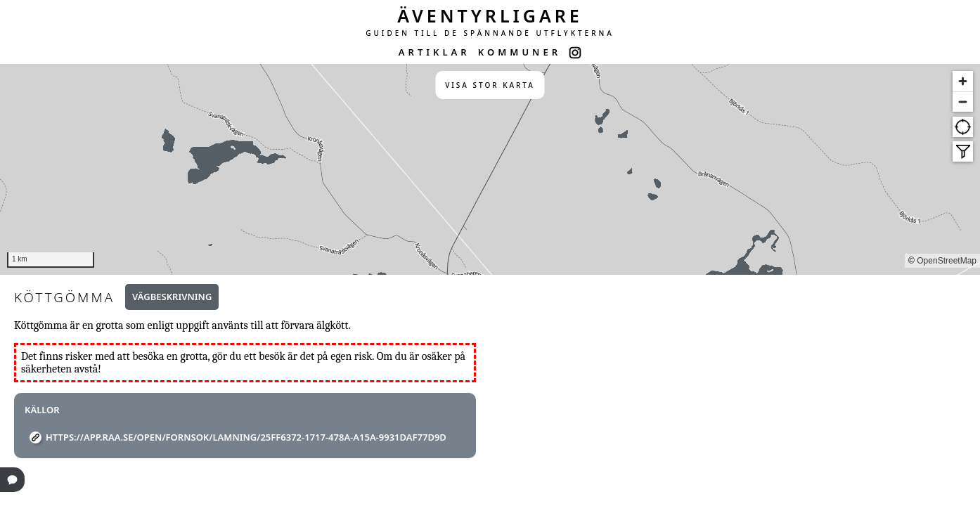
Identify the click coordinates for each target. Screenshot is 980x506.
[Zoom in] (963, 81)
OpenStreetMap (947, 261)
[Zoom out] (963, 102)
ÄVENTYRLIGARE (490, 15)
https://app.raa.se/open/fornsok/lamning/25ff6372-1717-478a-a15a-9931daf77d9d (246, 437)
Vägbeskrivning (172, 297)
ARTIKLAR (434, 52)
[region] (490, 169)
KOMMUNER (520, 52)
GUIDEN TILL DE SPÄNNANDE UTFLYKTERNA (490, 33)
